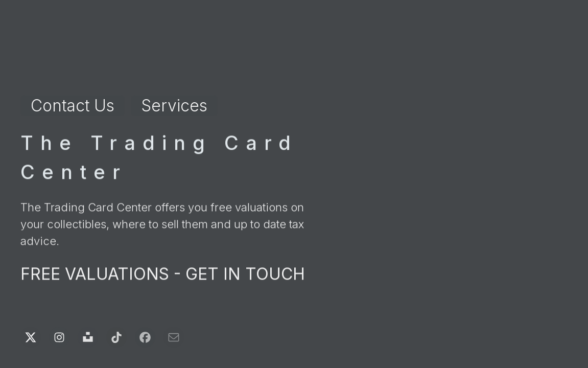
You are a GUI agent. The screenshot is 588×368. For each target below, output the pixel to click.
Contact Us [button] (73, 106)
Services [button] (174, 106)
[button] (31, 337)
